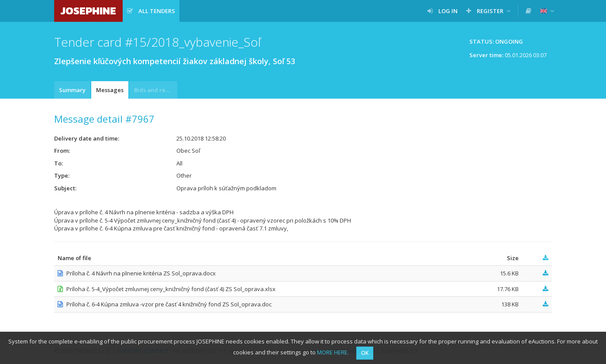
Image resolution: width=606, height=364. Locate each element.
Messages (110, 90)
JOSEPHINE (88, 11)
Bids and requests (156, 90)
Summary (72, 90)
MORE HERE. (333, 352)
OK (365, 353)
